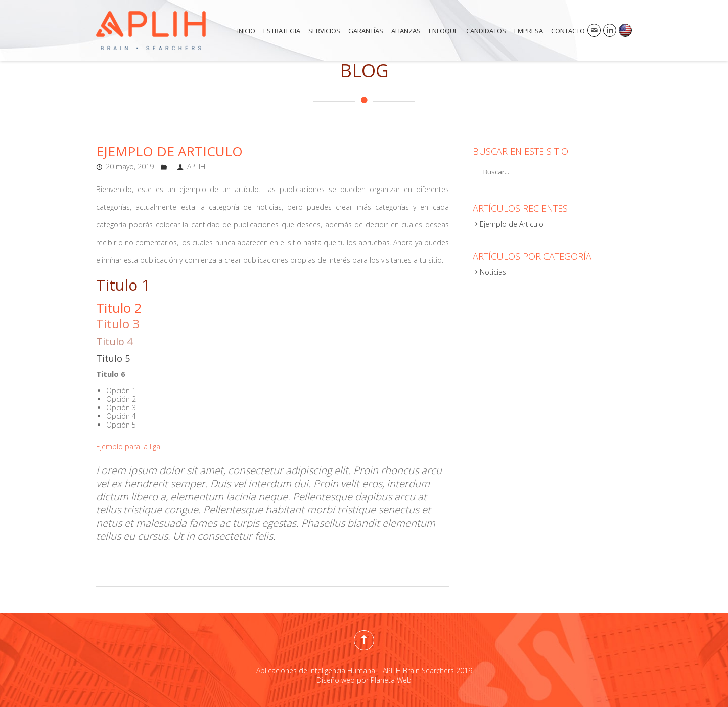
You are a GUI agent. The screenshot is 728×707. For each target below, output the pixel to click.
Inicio (246, 31)
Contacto (568, 31)
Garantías (366, 31)
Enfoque (443, 31)
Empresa (529, 31)
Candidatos (486, 31)
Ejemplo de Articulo (169, 151)
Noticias (493, 272)
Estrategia (282, 31)
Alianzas (406, 31)
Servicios (324, 31)
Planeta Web (391, 680)
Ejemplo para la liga (128, 446)
